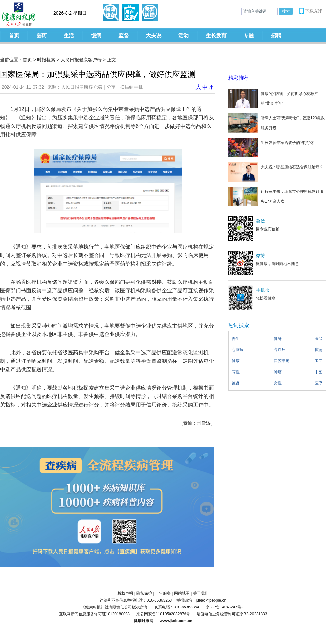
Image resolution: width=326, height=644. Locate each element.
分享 (111, 87)
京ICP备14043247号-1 (225, 607)
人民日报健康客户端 (81, 60)
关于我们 (201, 593)
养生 (236, 339)
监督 (124, 35)
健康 (236, 361)
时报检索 (46, 60)
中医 (319, 372)
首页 (14, 35)
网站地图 (182, 593)
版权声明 (125, 593)
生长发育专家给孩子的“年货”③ (288, 143)
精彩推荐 (239, 78)
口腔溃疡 (282, 361)
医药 (41, 35)
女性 (278, 383)
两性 (236, 372)
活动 (184, 35)
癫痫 (319, 350)
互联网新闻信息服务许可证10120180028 (94, 614)
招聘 (276, 35)
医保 (319, 339)
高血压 (280, 350)
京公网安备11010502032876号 (163, 614)
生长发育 (216, 35)
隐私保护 (144, 593)
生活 (69, 35)
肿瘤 (278, 372)
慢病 (96, 35)
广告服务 (163, 593)
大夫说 (154, 35)
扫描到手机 (131, 87)
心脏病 (238, 350)
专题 (249, 35)
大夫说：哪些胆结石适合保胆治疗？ (292, 167)
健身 (278, 339)
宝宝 (319, 361)
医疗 (319, 383)
